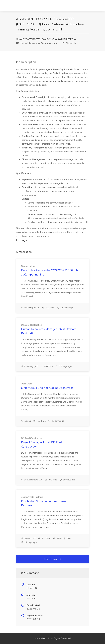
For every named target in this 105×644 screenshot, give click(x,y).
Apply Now (53, 559)
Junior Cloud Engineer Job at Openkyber (47, 388)
